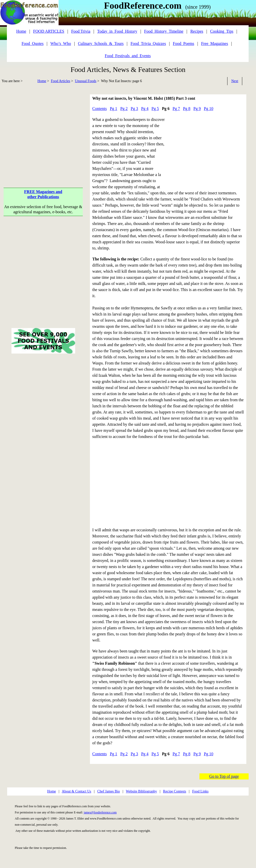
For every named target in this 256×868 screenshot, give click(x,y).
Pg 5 (155, 109)
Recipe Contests (175, 791)
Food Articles (61, 81)
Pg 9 (197, 109)
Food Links (200, 791)
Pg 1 (113, 109)
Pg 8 (187, 109)
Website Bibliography (141, 791)
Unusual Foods (86, 81)
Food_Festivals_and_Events (128, 56)
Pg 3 (134, 109)
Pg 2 (124, 109)
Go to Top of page (224, 776)
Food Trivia (81, 31)
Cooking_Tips (222, 31)
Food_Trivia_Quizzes (148, 43)
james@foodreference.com (100, 812)
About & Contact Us (77, 791)
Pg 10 (208, 109)
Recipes (197, 31)
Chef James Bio (109, 791)
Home (42, 81)
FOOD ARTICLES (49, 31)
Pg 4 (145, 109)
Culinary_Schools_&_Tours (101, 43)
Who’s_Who (61, 43)
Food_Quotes (33, 43)
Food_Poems (184, 43)
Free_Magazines (214, 43)
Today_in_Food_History (117, 31)
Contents (99, 109)
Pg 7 (176, 109)
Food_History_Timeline (164, 31)
